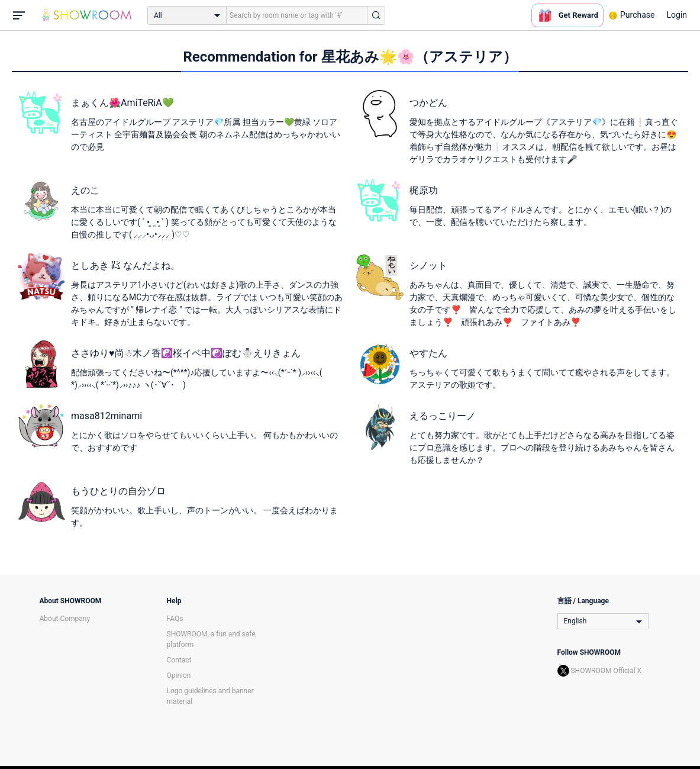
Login (677, 15)
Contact (179, 660)
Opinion (179, 675)
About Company (65, 619)
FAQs (175, 619)
